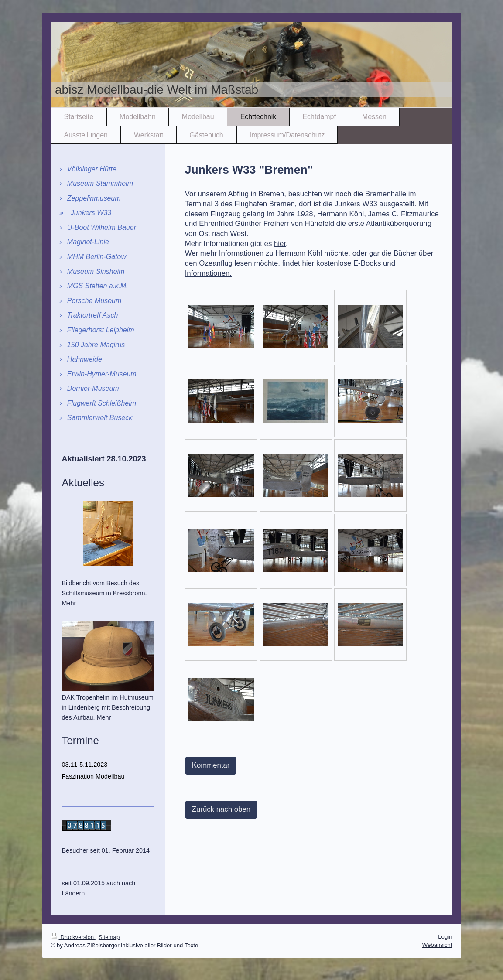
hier (280, 244)
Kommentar (211, 765)
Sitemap (109, 937)
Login (445, 937)
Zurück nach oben (221, 809)
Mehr (69, 603)
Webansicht (437, 945)
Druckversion (73, 937)
